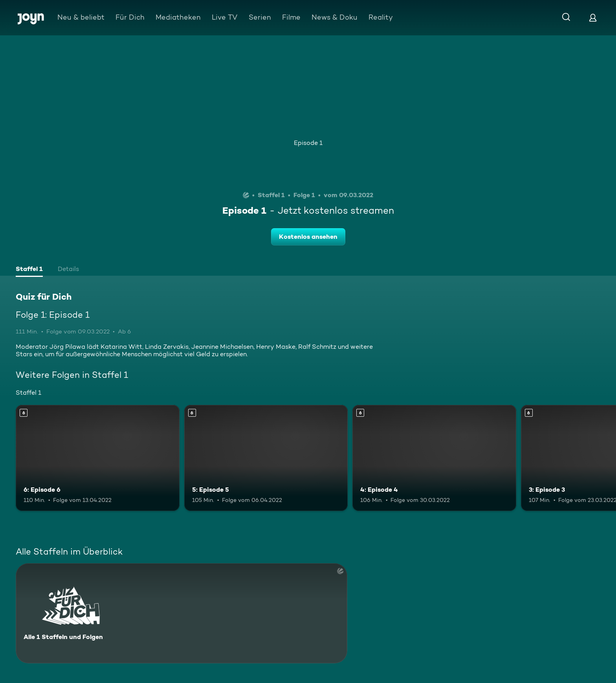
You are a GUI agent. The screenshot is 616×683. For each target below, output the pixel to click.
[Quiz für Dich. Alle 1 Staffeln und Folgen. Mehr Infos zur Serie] (181, 613)
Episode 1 (308, 143)
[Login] (593, 17)
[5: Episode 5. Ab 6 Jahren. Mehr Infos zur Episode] (266, 458)
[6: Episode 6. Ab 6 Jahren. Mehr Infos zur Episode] (98, 458)
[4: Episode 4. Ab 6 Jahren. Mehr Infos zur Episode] (434, 458)
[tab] (29, 270)
